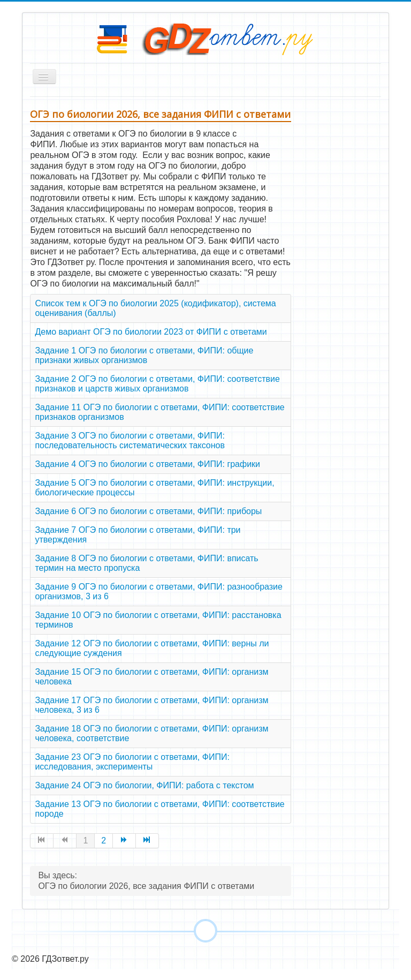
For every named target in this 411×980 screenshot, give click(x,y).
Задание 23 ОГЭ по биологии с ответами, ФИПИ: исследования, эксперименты (132, 762)
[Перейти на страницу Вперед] (124, 841)
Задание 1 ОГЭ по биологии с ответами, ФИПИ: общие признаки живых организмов (144, 355)
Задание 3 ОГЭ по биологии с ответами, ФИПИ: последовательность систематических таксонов (130, 440)
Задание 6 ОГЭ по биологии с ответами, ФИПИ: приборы (148, 511)
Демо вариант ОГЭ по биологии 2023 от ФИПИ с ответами (151, 332)
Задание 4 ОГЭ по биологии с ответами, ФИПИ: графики (147, 464)
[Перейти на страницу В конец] (147, 841)
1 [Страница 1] (85, 840)
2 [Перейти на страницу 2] (104, 840)
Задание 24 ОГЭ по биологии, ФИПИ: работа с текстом (144, 785)
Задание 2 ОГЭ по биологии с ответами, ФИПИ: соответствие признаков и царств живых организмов (157, 384)
